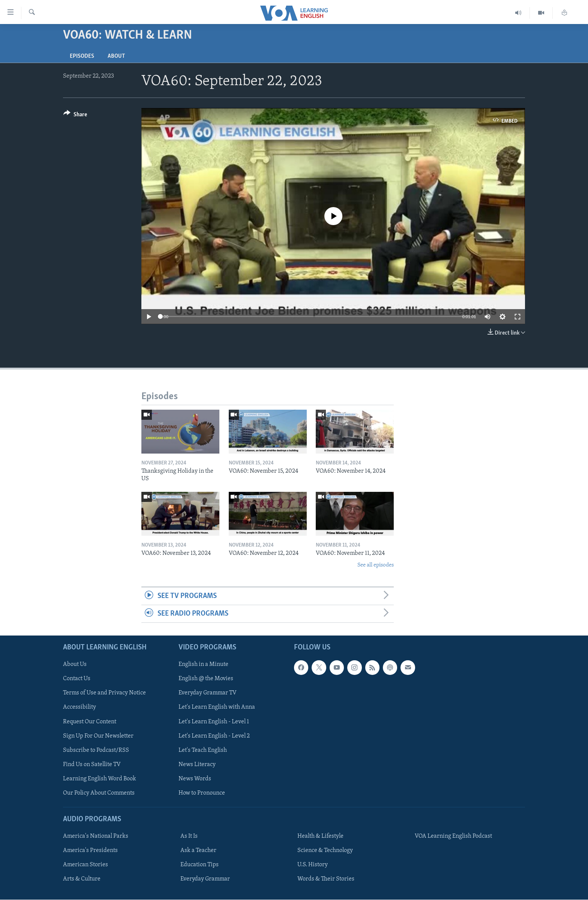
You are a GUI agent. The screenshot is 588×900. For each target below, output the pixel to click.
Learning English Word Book (100, 779)
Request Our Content (90, 722)
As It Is (189, 837)
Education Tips (199, 865)
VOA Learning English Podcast (453, 837)
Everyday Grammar (205, 879)
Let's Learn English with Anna (217, 708)
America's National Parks (96, 837)
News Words (195, 779)
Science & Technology (325, 851)
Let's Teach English (203, 750)
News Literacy (197, 765)
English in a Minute (203, 665)
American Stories (85, 865)
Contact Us (77, 679)
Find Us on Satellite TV (92, 765)
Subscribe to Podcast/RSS (96, 750)
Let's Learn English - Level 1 (214, 722)
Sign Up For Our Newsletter (98, 736)
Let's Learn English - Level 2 (214, 736)
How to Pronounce (202, 793)
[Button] (75, 116)
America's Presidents (90, 851)
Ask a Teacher (198, 851)
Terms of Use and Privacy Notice (104, 693)
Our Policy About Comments (99, 793)
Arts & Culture (82, 879)
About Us (75, 665)
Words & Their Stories (326, 879)
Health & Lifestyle (320, 837)
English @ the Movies (206, 679)
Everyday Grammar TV (208, 693)
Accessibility (79, 708)
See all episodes (376, 565)
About (116, 56)
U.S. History (313, 865)
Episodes (82, 56)
